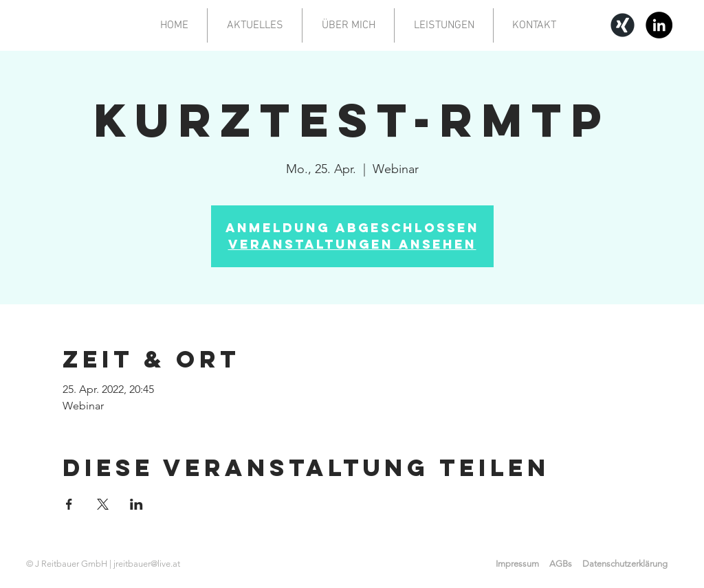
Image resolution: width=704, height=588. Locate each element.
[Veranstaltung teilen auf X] (103, 504)
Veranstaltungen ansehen (352, 244)
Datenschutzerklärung (625, 564)
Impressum (517, 564)
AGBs (561, 564)
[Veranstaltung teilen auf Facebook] (69, 504)
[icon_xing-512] (623, 25)
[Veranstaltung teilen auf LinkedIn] (136, 504)
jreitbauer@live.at (147, 564)
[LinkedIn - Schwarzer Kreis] (659, 25)
